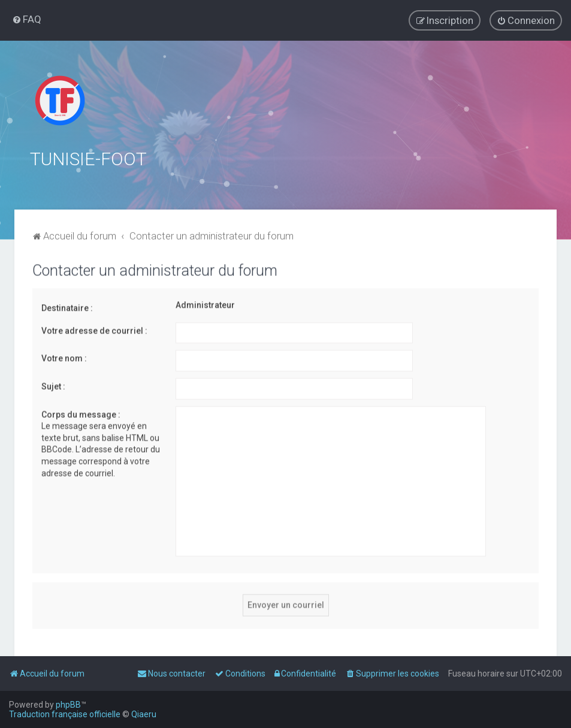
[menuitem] (27, 19)
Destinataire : (67, 306)
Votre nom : (64, 356)
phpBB (68, 705)
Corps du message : (81, 412)
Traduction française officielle (65, 714)
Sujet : (53, 384)
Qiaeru (144, 714)
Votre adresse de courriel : (94, 329)
